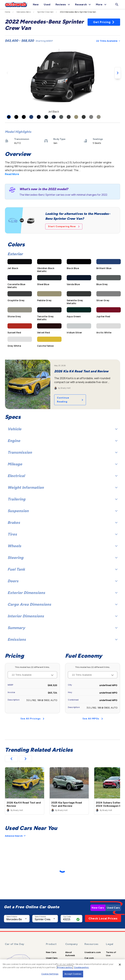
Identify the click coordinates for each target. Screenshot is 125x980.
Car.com (89, 958)
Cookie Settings (50, 974)
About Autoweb (70, 954)
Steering (62, 558)
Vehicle (62, 429)
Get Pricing (104, 22)
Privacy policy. (65, 967)
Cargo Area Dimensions (62, 604)
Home (8, 12)
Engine (62, 441)
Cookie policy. (81, 967)
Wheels (62, 546)
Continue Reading (70, 400)
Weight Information (62, 487)
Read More (12, 174)
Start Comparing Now (64, 226)
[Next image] (118, 73)
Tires (62, 534)
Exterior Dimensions (62, 593)
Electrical (62, 476)
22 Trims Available (108, 41)
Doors (62, 581)
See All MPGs (93, 719)
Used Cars (113, 908)
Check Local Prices (103, 918)
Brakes (62, 522)
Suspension (62, 511)
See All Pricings (32, 719)
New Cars (98, 908)
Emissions (62, 639)
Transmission (62, 452)
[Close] (120, 965)
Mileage (62, 464)
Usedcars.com (93, 952)
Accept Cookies (73, 974)
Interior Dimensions (62, 616)
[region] (62, 970)
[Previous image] (7, 73)
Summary (62, 628)
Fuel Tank (62, 569)
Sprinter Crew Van (45, 12)
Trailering (62, 499)
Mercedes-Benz (24, 12)
